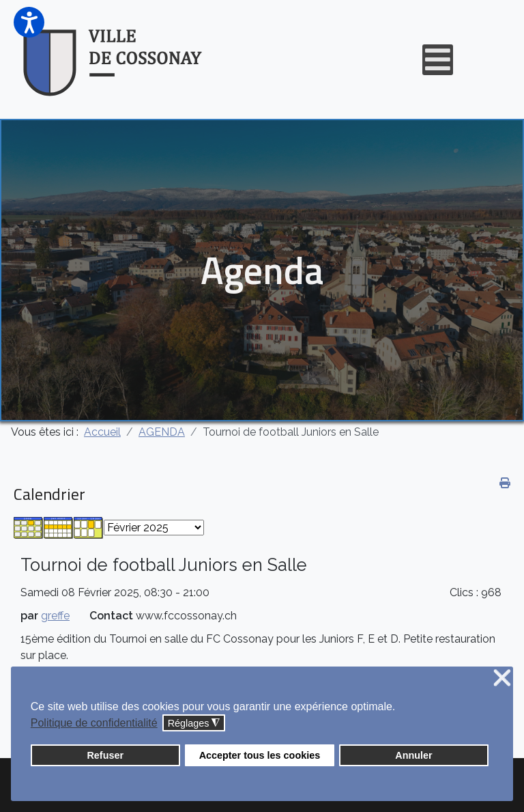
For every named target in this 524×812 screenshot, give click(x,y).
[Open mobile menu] (438, 60)
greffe (55, 616)
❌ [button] (502, 678)
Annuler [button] (413, 755)
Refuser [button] (105, 755)
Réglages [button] (194, 724)
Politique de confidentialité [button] (94, 723)
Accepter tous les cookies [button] (260, 755)
